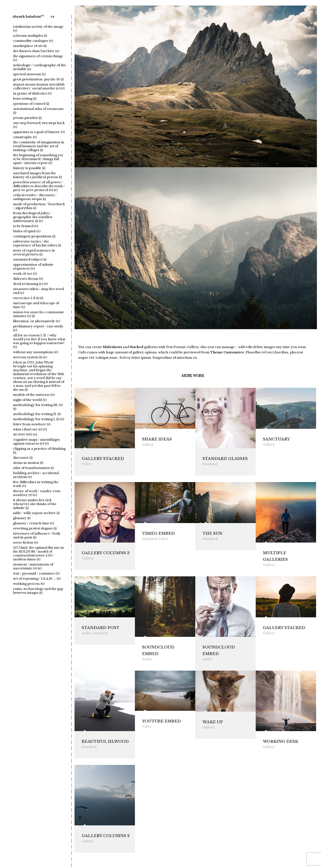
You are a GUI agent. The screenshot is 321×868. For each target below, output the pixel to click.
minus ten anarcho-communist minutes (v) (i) (38, 314)
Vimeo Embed (158, 534)
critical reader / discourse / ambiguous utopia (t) (35, 197)
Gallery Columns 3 (106, 553)
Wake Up (213, 724)
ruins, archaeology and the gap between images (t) (38, 591)
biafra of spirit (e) (27, 231)
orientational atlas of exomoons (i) (38, 111)
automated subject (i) (30, 259)
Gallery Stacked (103, 459)
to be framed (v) (26, 226)
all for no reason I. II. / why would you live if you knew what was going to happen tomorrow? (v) (39, 341)
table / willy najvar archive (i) (36, 513)
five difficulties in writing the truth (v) (36, 484)
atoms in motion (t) (28, 463)
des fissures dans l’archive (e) (36, 51)
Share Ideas (157, 439)
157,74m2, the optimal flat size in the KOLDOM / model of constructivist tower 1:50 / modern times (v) (38, 553)
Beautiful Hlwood (105, 743)
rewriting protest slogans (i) (35, 528)
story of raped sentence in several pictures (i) (34, 252)
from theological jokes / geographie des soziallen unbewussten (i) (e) (33, 217)
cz (53, 16)
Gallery (148, 445)
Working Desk (280, 743)
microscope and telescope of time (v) (36, 305)
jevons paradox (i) (27, 118)
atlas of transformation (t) (33, 468)
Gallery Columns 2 (106, 838)
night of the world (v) (30, 400)
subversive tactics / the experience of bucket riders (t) (37, 243)
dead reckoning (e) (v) (30, 284)
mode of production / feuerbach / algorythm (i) (39, 206)
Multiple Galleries (275, 557)
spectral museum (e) (29, 74)
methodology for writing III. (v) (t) (38, 407)
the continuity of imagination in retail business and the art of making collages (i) (39, 146)
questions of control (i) (31, 104)
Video (86, 464)
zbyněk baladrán (27, 16)
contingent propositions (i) (34, 236)
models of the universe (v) (34, 395)
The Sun (212, 534)
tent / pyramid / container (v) (36, 573)
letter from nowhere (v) (32, 424)
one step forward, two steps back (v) (39, 125)
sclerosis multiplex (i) (30, 36)
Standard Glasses (225, 459)
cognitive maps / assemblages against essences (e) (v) (36, 441)
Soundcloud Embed (158, 652)
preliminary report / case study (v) (38, 328)
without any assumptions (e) (36, 352)
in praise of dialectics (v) (32, 93)
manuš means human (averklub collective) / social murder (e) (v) (39, 86)
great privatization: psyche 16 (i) (38, 79)
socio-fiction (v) (25, 542)
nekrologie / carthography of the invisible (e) (40, 67)
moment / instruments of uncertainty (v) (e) (33, 566)
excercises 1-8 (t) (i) (28, 298)
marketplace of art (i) (30, 46)
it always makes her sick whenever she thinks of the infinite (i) (35, 504)
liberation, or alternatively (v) (36, 321)
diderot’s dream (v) (28, 279)
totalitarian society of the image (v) (38, 28)
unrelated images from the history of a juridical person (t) (37, 175)
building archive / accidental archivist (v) (36, 475)
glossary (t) (22, 518)
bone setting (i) (25, 98)
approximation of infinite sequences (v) (33, 266)
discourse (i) (23, 458)
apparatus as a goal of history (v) (39, 132)
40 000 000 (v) (25, 434)
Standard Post (101, 629)
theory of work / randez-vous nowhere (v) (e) (37, 493)
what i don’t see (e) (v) (30, 429)
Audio (87, 634)
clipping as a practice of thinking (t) (39, 450)
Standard (210, 464)
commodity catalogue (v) (33, 41)
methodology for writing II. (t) (37, 414)
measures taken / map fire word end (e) (38, 291)
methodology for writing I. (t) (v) (39, 419)
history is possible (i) (29, 168)
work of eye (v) (25, 274)
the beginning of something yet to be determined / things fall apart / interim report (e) (38, 159)
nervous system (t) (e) (30, 357)
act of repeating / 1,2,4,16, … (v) (37, 578)
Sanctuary (276, 439)
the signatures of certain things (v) (38, 58)
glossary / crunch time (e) (34, 523)
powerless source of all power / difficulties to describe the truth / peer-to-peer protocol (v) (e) (39, 186)
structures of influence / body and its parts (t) (37, 535)
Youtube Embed (162, 723)
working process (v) (29, 584)
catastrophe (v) (25, 137)
